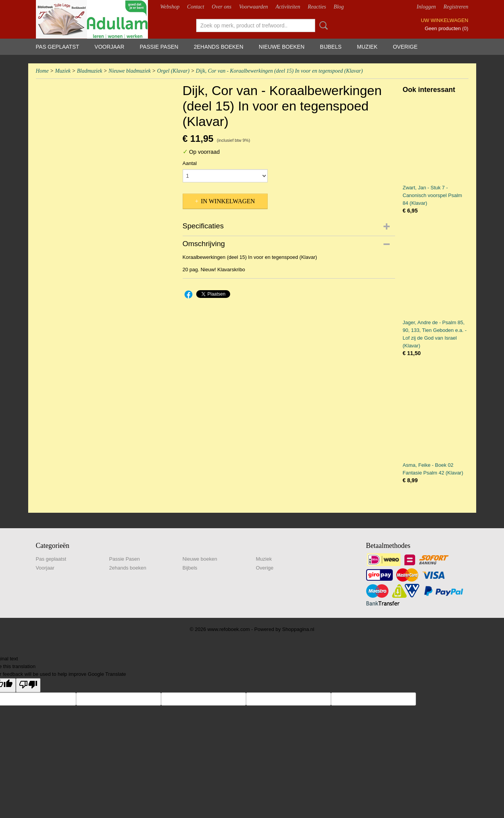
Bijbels (331, 47)
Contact (195, 7)
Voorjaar (109, 47)
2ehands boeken (219, 47)
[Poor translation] (28, 685)
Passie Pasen (159, 47)
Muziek (367, 47)
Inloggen (426, 7)
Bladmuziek (89, 71)
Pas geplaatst (58, 47)
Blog (339, 7)
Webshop (170, 7)
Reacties (317, 7)
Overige (405, 47)
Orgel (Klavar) (173, 71)
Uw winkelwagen (445, 20)
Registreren (456, 7)
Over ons (221, 7)
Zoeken (322, 26)
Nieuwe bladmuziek (130, 71)
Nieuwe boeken (282, 47)
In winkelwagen (228, 201)
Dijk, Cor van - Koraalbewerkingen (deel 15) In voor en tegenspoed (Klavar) (279, 71)
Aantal (190, 163)
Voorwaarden (254, 7)
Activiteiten (288, 7)
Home (42, 71)
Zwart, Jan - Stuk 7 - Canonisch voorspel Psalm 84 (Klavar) (433, 195)
